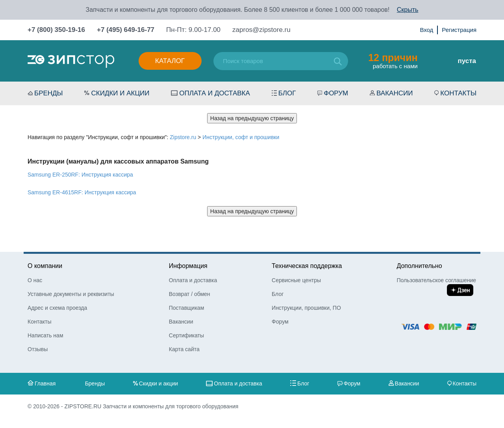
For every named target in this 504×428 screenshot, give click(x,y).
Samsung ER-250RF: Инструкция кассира (80, 175)
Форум (336, 93)
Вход (426, 30)
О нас (35, 280)
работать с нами (393, 61)
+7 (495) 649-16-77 (126, 30)
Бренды (49, 93)
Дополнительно (419, 266)
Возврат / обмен (190, 294)
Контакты (458, 93)
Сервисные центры (296, 280)
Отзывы (38, 349)
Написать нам (45, 335)
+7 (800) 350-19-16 (56, 30)
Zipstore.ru (183, 137)
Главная (45, 383)
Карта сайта (184, 349)
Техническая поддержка (307, 266)
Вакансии (395, 93)
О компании (45, 266)
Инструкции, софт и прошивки (241, 137)
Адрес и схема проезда (57, 308)
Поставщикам (187, 308)
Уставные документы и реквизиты (71, 294)
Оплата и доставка (215, 93)
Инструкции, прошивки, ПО (306, 308)
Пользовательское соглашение (436, 280)
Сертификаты (186, 335)
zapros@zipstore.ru (261, 30)
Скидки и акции (120, 93)
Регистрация (459, 30)
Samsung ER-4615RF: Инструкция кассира (82, 192)
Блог (287, 93)
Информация (188, 266)
